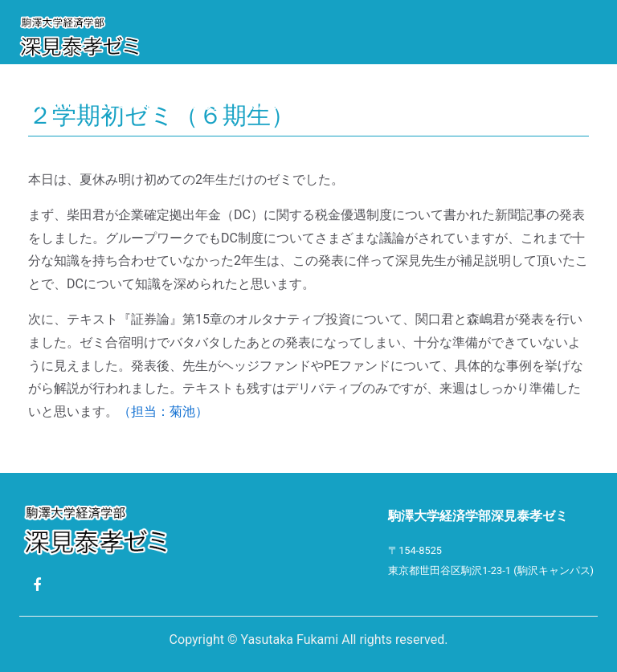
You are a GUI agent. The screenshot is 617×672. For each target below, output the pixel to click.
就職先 (266, 104)
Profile (55, 104)
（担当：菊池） (163, 411)
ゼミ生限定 (61, 148)
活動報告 (200, 104)
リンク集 (496, 104)
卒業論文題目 (345, 104)
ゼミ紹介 (128, 104)
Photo (426, 104)
